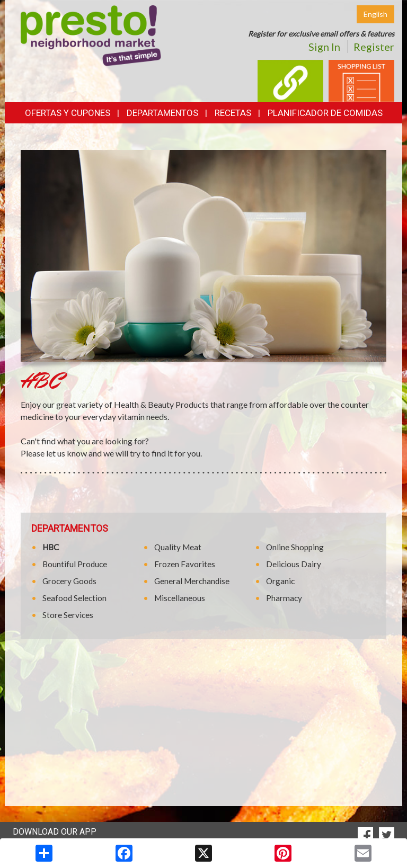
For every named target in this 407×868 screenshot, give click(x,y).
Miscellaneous (180, 598)
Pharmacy (284, 598)
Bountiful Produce (75, 564)
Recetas (233, 113)
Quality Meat (178, 547)
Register (374, 47)
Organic (280, 581)
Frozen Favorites (185, 564)
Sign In (324, 47)
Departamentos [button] (162, 113)
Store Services (68, 615)
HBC (51, 547)
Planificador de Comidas (325, 113)
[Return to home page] (91, 35)
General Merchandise (192, 581)
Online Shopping (295, 547)
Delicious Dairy (294, 564)
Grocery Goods (69, 581)
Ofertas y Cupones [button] (68, 113)
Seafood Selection (74, 598)
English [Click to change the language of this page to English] (375, 14)
